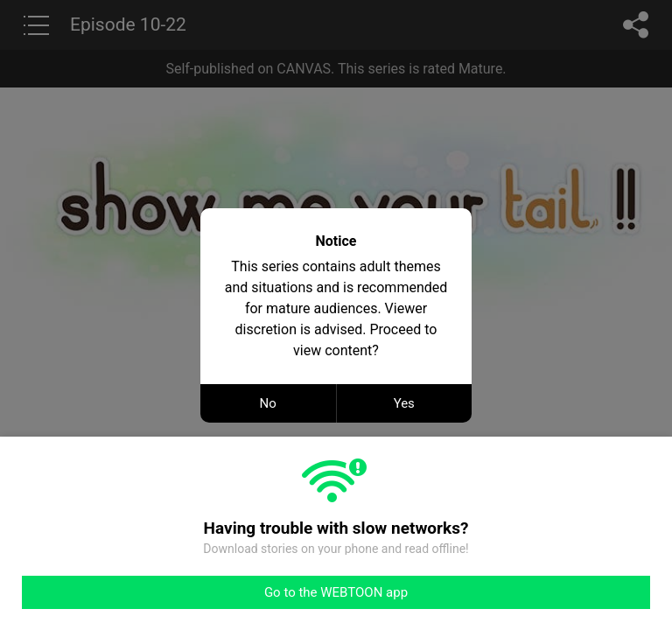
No (268, 403)
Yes (404, 403)
